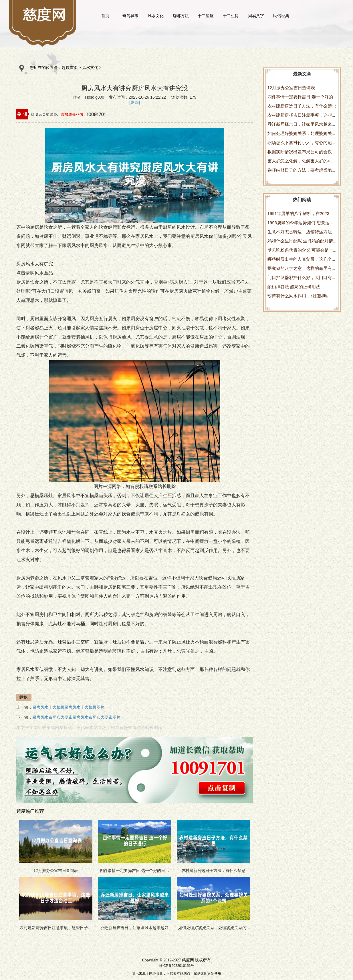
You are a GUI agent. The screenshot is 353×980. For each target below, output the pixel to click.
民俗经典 (281, 16)
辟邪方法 (181, 16)
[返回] (135, 102)
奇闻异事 (130, 16)
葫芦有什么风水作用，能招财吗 (298, 296)
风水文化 (156, 16)
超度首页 (70, 68)
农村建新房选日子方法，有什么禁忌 (302, 106)
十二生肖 (231, 16)
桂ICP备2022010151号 (177, 966)
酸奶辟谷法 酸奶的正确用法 (294, 287)
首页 (105, 16)
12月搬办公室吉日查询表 (291, 88)
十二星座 (206, 16)
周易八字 (256, 16)
